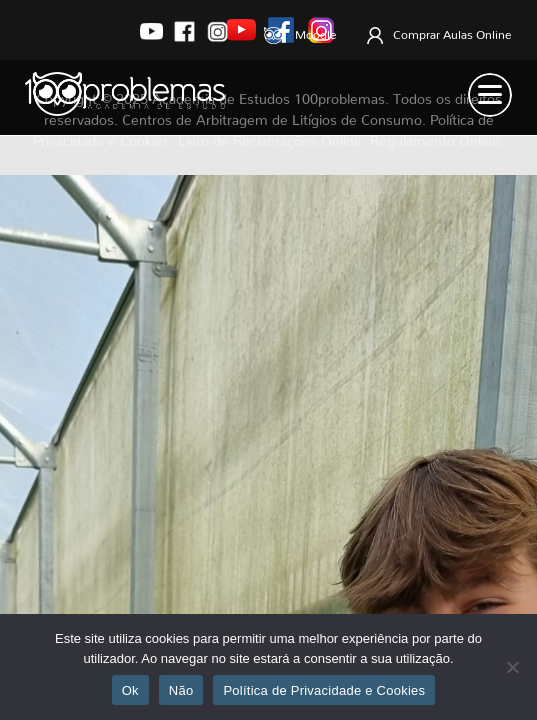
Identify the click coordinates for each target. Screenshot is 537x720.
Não (181, 690)
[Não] (512, 667)
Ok (130, 690)
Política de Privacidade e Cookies (324, 690)
